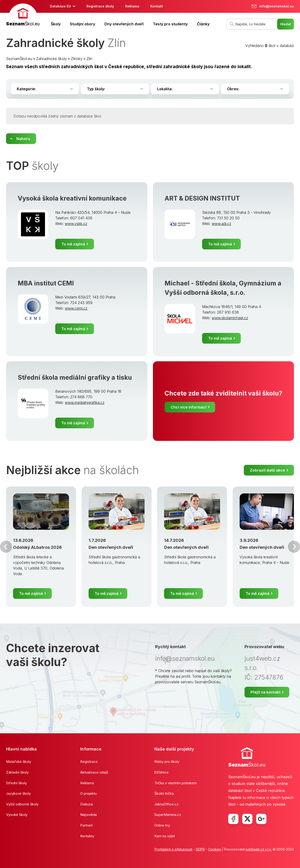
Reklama (132, 6)
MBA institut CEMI (46, 283)
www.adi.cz (221, 224)
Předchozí (6, 547)
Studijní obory (83, 24)
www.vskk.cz (76, 224)
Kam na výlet (165, 836)
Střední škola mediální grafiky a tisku (75, 377)
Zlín (89, 59)
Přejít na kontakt (266, 692)
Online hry (162, 825)
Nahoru (23, 139)
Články (203, 24)
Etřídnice (161, 772)
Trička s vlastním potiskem (176, 783)
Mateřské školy (19, 762)
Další (294, 547)
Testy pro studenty (170, 24)
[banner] (23, 15)
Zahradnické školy (52, 59)
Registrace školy (100, 6)
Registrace (89, 762)
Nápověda (88, 815)
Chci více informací (188, 407)
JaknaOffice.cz (166, 804)
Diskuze (87, 804)
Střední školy (16, 783)
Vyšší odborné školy (22, 804)
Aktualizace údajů (94, 772)
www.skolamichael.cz (230, 318)
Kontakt (157, 6)
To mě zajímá (73, 244)
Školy (56, 24)
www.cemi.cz (76, 308)
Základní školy (17, 772)
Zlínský (77, 59)
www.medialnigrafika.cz (85, 402)
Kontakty (87, 836)
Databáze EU (60, 6)
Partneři (86, 825)
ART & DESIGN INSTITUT (202, 198)
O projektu (88, 793)
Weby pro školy (167, 762)
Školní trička (164, 793)
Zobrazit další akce (267, 470)
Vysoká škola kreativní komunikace (72, 198)
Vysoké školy (17, 815)
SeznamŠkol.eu (19, 59)
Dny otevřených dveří (124, 24)
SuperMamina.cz (168, 815)
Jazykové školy (18, 793)
